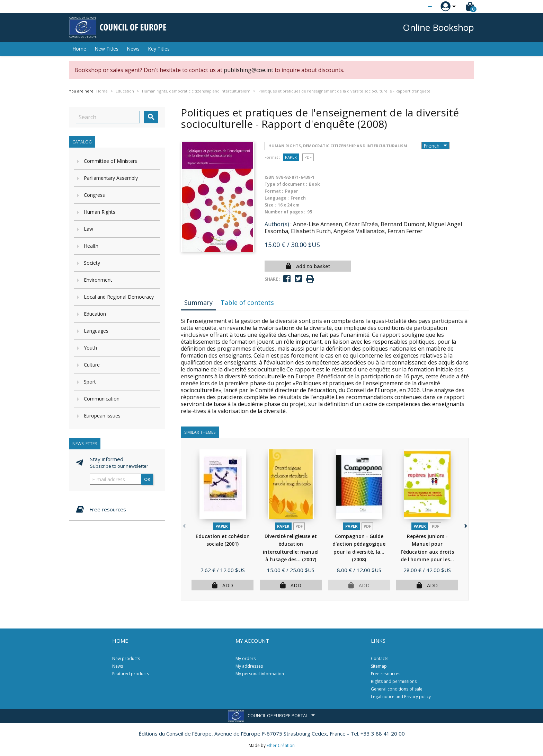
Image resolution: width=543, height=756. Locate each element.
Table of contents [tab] (247, 302)
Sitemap (379, 666)
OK (147, 479)
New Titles (106, 49)
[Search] (108, 117)
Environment (98, 280)
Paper (291, 157)
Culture (92, 365)
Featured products (131, 674)
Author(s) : (278, 224)
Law (88, 229)
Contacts (380, 658)
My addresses (249, 666)
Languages (96, 331)
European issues (102, 416)
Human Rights (100, 212)
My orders (246, 658)
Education (95, 314)
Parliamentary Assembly (111, 178)
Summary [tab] (198, 302)
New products (126, 658)
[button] (465, 525)
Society (92, 263)
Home (79, 49)
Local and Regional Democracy (119, 297)
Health (91, 246)
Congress (94, 195)
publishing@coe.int (248, 70)
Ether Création (281, 745)
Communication (102, 399)
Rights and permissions (394, 681)
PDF (308, 157)
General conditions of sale (397, 689)
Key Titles (159, 49)
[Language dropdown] (417, 7)
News (133, 49)
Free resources (386, 674)
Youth (90, 348)
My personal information (260, 674)
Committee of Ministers (110, 161)
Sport (90, 382)
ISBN (270, 177)
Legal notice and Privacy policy (401, 697)
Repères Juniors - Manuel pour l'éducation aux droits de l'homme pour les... (427, 552)
